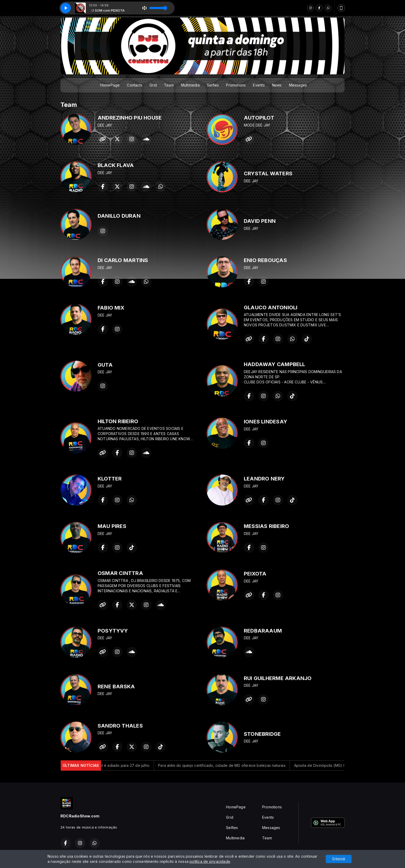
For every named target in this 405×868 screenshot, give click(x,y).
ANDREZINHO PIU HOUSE (130, 118)
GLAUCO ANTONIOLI (271, 307)
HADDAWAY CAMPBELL (275, 364)
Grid (153, 85)
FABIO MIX (111, 308)
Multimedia (190, 85)
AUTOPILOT (259, 118)
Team (169, 85)
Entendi (339, 859)
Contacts (135, 85)
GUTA (105, 365)
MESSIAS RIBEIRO (266, 526)
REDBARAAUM (263, 631)
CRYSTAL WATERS (268, 173)
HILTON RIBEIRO (118, 421)
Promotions (236, 85)
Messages (298, 85)
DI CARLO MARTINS (123, 260)
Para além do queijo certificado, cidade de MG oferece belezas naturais (229, 765)
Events (259, 85)
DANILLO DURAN (119, 216)
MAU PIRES (112, 526)
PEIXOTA (255, 574)
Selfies (213, 85)
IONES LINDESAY (266, 422)
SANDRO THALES (120, 726)
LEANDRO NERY (264, 479)
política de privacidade (210, 861)
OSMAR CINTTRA (120, 573)
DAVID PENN (260, 221)
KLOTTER (110, 479)
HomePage (110, 85)
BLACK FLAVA (116, 165)
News (277, 85)
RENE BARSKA (116, 686)
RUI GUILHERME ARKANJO (278, 678)
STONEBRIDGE (262, 734)
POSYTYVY (113, 631)
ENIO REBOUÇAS (265, 260)
